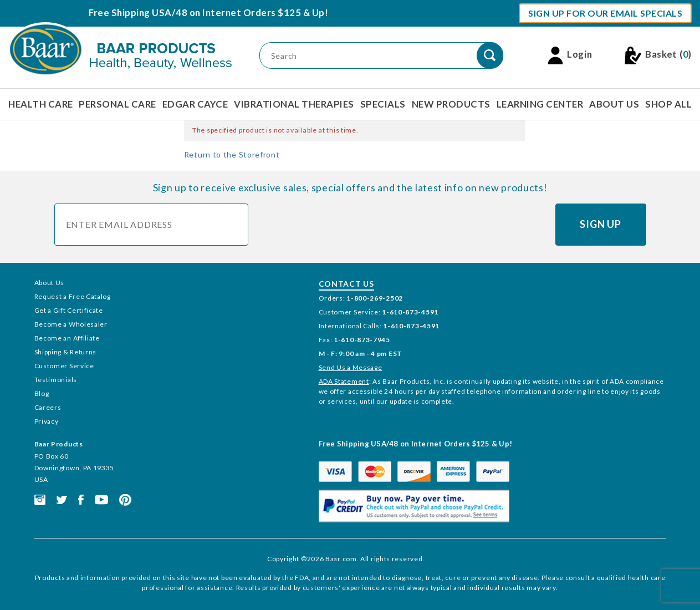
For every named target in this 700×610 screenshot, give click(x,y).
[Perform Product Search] (490, 55)
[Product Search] (381, 55)
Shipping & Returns (66, 352)
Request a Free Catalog (73, 296)
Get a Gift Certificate (69, 310)
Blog (42, 393)
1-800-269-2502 (375, 298)
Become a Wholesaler (71, 324)
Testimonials (56, 380)
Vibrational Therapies (294, 104)
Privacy (47, 421)
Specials (383, 104)
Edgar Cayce (195, 104)
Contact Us (346, 284)
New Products (451, 104)
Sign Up (601, 224)
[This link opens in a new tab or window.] (40, 499)
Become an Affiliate (67, 338)
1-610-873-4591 (410, 312)
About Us (614, 104)
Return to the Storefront (232, 154)
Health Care (41, 104)
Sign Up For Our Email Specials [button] (605, 13)
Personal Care (117, 104)
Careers (48, 407)
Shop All (668, 104)
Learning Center (540, 104)
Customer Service (64, 366)
